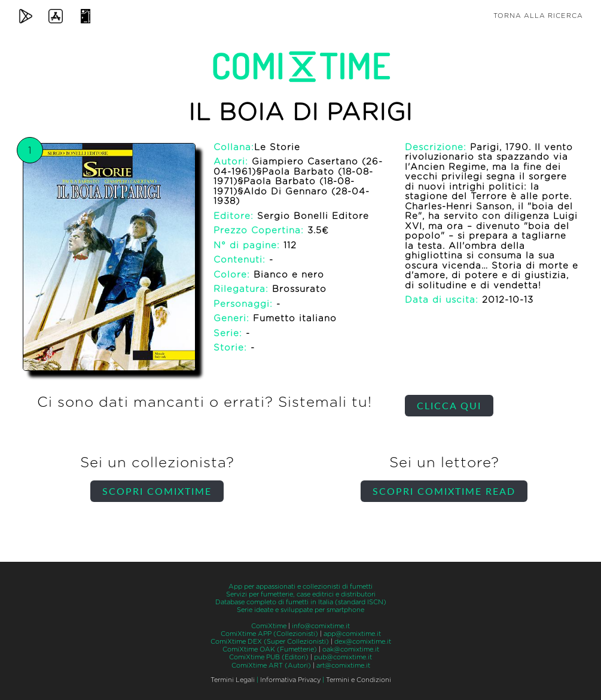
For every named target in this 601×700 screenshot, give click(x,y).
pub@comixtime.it (343, 657)
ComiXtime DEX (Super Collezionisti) (270, 642)
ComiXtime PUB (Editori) (269, 657)
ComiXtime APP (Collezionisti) (269, 634)
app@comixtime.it (352, 634)
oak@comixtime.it (351, 649)
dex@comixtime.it (363, 642)
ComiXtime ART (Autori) (271, 666)
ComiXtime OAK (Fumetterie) (270, 649)
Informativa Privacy (290, 680)
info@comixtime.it (321, 626)
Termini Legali (233, 680)
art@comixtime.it (343, 666)
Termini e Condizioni (359, 680)
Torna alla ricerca (538, 16)
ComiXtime (269, 626)
